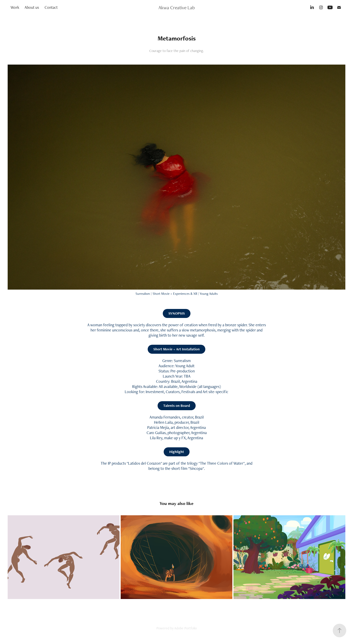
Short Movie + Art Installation (176, 349)
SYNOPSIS (177, 313)
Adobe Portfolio (186, 628)
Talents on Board (177, 406)
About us (32, 7)
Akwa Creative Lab (177, 7)
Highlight (177, 452)
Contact (51, 7)
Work (15, 7)
